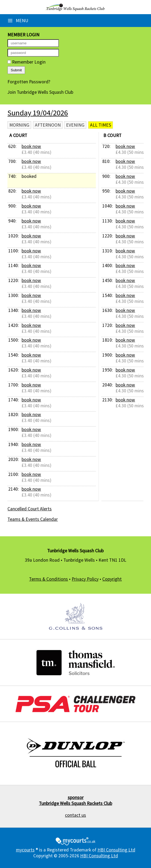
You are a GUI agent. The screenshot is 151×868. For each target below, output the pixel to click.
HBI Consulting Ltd (116, 850)
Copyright (112, 579)
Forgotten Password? (29, 82)
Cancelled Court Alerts (30, 509)
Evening (75, 125)
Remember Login (26, 62)
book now (31, 146)
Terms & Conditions (48, 579)
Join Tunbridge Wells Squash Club (40, 92)
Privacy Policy (85, 579)
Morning (19, 125)
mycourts (25, 850)
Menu (18, 21)
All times (101, 125)
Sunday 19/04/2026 (38, 113)
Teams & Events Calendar (33, 519)
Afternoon (48, 125)
